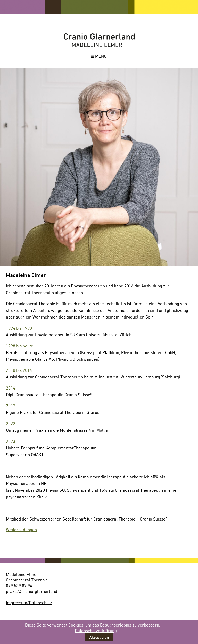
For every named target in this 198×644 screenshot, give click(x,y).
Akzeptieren (99, 637)
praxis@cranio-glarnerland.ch (34, 591)
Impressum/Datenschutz (29, 603)
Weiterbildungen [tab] (21, 530)
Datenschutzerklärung (96, 631)
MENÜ (99, 56)
